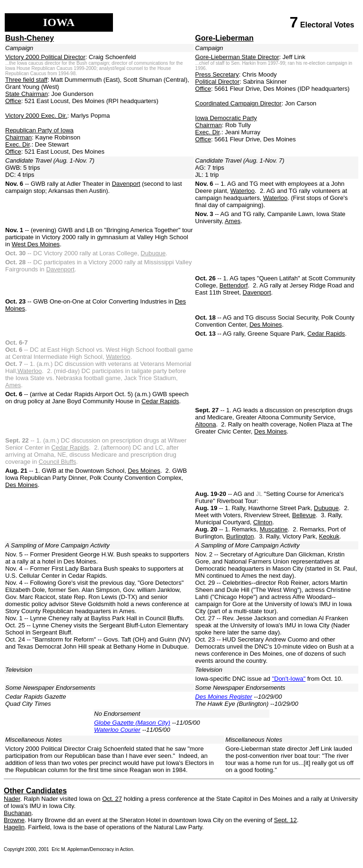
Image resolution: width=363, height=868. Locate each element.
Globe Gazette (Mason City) (132, 723)
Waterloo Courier (117, 730)
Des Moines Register (224, 697)
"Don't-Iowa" (289, 679)
